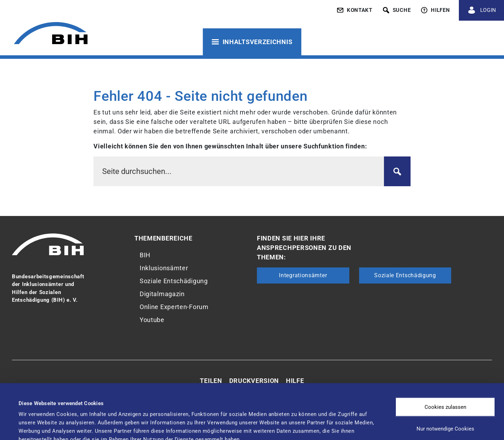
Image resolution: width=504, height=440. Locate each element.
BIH (145, 255)
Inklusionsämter (164, 268)
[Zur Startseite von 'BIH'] (51, 34)
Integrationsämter (303, 275)
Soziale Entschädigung (174, 281)
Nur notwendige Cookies (445, 382)
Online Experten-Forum (174, 307)
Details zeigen (294, 421)
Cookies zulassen (445, 360)
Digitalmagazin (162, 294)
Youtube (152, 320)
